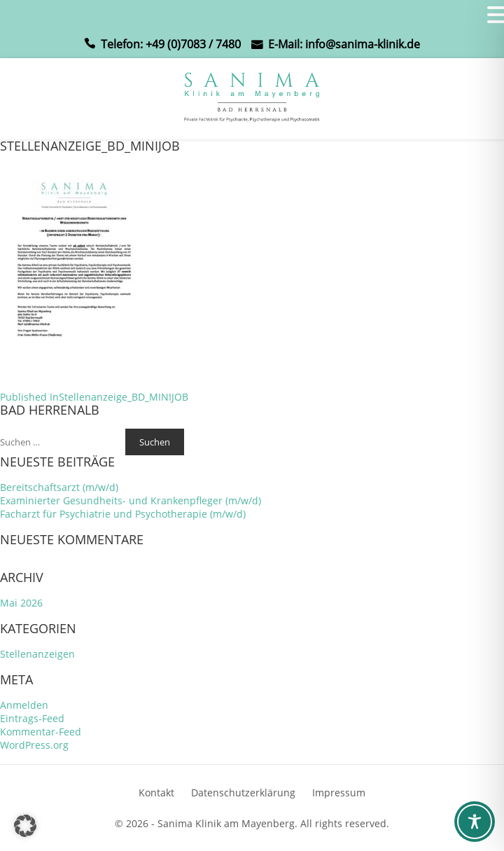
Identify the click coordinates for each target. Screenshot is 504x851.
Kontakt (156, 793)
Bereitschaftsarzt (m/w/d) (59, 487)
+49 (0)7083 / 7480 (193, 44)
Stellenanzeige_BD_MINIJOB (94, 397)
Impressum (339, 793)
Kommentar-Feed (41, 732)
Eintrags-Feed (32, 718)
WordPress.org (34, 745)
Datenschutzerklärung (243, 793)
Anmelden (24, 705)
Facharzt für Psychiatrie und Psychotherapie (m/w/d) (123, 514)
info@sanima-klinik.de (363, 44)
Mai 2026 (21, 603)
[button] (25, 826)
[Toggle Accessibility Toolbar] (475, 822)
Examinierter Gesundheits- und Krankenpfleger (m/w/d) (131, 500)
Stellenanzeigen (37, 654)
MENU (32, 18)
